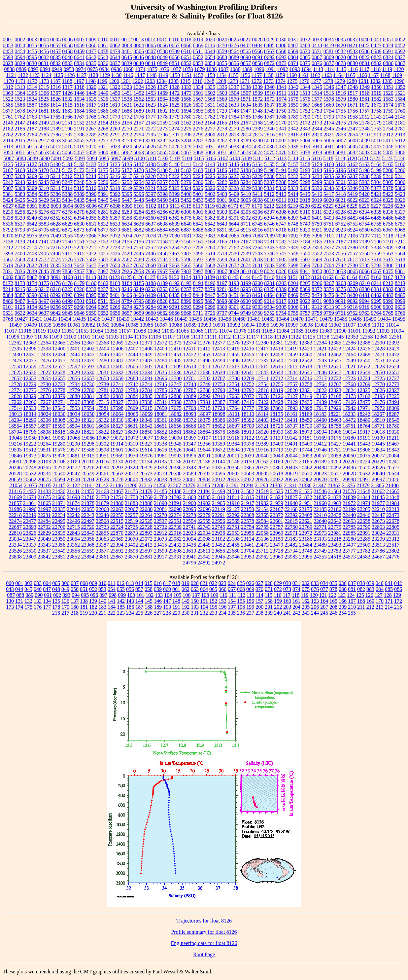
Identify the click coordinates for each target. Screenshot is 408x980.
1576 (305, 99)
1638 (281, 105)
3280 (139, 141)
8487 (20, 301)
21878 (88, 503)
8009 (234, 271)
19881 (73, 456)
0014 (151, 39)
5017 (55, 146)
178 (56, 607)
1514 (317, 93)
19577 (73, 450)
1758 (376, 111)
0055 (32, 45)
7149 (55, 242)
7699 (305, 265)
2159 (162, 123)
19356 (204, 444)
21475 (131, 491)
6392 (246, 218)
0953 (69, 69)
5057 (79, 152)
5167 (8, 170)
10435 (79, 319)
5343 (329, 188)
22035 (59, 509)
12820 (291, 390)
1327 (162, 87)
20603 (248, 473)
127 (379, 595)
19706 (248, 450)
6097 (103, 206)
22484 (44, 521)
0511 (198, 51)
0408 (305, 45)
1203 (150, 81)
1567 (198, 99)
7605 (281, 259)
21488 (175, 491)
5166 (400, 164)
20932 (277, 479)
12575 (59, 366)
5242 (8, 182)
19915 (88, 456)
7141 (44, 242)
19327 (146, 444)
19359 (219, 444)
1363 (8, 93)
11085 (297, 331)
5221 (162, 176)
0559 (222, 51)
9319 (364, 307)
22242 (73, 515)
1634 (246, 105)
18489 (364, 420)
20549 (88, 473)
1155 (233, 75)
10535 (45, 325)
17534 (44, 408)
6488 (400, 218)
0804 (293, 57)
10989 (190, 325)
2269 (115, 129)
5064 (151, 152)
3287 (222, 141)
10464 (283, 319)
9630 (400, 307)
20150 (247, 462)
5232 (293, 176)
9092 (353, 301)
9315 (341, 307)
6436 (341, 218)
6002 (234, 200)
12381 (277, 343)
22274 (175, 515)
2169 (269, 123)
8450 (222, 295)
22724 (117, 527)
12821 (306, 390)
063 (195, 589)
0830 (32, 63)
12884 (131, 396)
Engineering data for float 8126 (204, 943)
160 (287, 601)
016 (158, 583)
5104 (187, 158)
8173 (20, 283)
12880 (73, 396)
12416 (248, 349)
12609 (175, 366)
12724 (364, 378)
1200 (114, 81)
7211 (400, 242)
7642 (79, 265)
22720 (88, 527)
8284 (234, 289)
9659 (139, 313)
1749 (269, 111)
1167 (374, 75)
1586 (20, 105)
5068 (198, 152)
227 (158, 613)
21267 (174, 485)
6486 (388, 218)
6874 (91, 230)
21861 (30, 503)
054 (112, 589)
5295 (293, 182)
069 (250, 589)
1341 (281, 87)
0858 (257, 63)
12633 (131, 372)
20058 (335, 456)
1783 (222, 117)
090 (39, 595)
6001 (222, 200)
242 (296, 613)
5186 (222, 170)
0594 (20, 57)
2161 (174, 123)
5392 (115, 194)
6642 (210, 224)
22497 (88, 521)
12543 (320, 361)
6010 (269, 200)
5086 (400, 152)
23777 (349, 551)
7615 (388, 259)
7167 (246, 242)
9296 (210, 307)
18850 (146, 432)
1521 (400, 93)
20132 (131, 462)
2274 (174, 129)
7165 (222, 242)
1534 (79, 99)
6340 (32, 218)
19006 (335, 432)
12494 (219, 361)
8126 (138, 277)
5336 (317, 188)
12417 (262, 349)
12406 (117, 349)
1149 (163, 75)
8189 (162, 283)
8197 (222, 283)
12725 (378, 378)
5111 (258, 158)
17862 (277, 408)
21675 (44, 497)
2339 (257, 129)
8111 (79, 277)
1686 (103, 111)
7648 (103, 265)
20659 (15, 479)
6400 (305, 218)
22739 (175, 527)
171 (389, 601)
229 (176, 613)
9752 (269, 313)
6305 (246, 212)
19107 (204, 438)
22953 (233, 533)
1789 (293, 117)
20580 (175, 473)
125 (360, 595)
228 (167, 613)
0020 (210, 39)
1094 (306, 69)
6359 (139, 218)
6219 (293, 206)
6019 (317, 200)
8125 (126, 277)
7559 (376, 254)
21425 (30, 491)
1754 (329, 111)
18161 (291, 414)
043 (10, 589)
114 (259, 595)
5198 (364, 170)
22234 (59, 515)
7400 (20, 254)
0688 (222, 57)
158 (269, 601)
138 (84, 601)
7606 (293, 259)
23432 (175, 545)
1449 (103, 93)
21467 (117, 491)
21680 (59, 497)
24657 (378, 557)
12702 (204, 378)
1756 (353, 111)
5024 (127, 146)
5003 (293, 141)
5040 (317, 146)
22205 (364, 509)
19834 (378, 450)
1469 (162, 93)
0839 (127, 63)
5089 (33, 158)
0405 (269, 45)
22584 (262, 521)
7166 (234, 242)
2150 (55, 123)
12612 (219, 366)
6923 (341, 230)
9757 (305, 313)
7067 (103, 236)
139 (93, 601)
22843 (73, 533)
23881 (146, 557)
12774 (15, 390)
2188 (44, 129)
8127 (150, 277)
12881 (88, 396)
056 (130, 589)
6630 (79, 224)
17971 (364, 408)
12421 (320, 349)
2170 (281, 123)
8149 (281, 277)
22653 (349, 521)
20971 (335, 479)
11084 (283, 331)
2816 (269, 135)
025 (241, 583)
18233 (349, 414)
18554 (15, 426)
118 (296, 595)
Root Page (204, 954)
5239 (376, 176)
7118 (388, 236)
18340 (131, 420)
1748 (257, 111)
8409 (151, 295)
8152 (305, 277)
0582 (341, 51)
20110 (88, 462)
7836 (20, 271)
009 (93, 583)
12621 (349, 366)
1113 (318, 69)
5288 (281, 182)
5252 (127, 182)
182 (93, 607)
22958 (262, 533)
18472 (349, 420)
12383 (306, 343)
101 (140, 595)
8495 (32, 301)
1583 (388, 99)
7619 (8, 265)
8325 (269, 289)
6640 (186, 224)
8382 (388, 289)
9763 (364, 313)
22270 (160, 515)
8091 (56, 277)
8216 (32, 289)
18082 (175, 414)
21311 (290, 485)
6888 (198, 230)
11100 (70, 337)
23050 (59, 539)
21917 (248, 503)
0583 (353, 51)
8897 (210, 301)
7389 (388, 248)
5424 (8, 200)
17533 (30, 408)
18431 (291, 420)
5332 (281, 188)
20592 (204, 473)
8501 (79, 301)
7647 (91, 265)
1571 (246, 99)
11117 (253, 337)
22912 (160, 533)
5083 (364, 152)
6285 (151, 212)
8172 (8, 283)
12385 (335, 343)
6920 (305, 230)
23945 (219, 557)
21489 (189, 491)
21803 (189, 497)
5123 (387, 158)
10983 (103, 325)
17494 (393, 402)
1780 (186, 117)
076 (315, 589)
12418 (277, 349)
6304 (234, 212)
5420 (364, 194)
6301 (198, 212)
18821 (88, 432)
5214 (91, 176)
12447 (117, 355)
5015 (32, 146)
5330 (257, 188)
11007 (349, 325)
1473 (186, 93)
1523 (20, 99)
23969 (277, 557)
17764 (233, 408)
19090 (175, 438)
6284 (139, 212)
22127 (233, 509)
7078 (151, 236)
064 (204, 589)
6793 (20, 230)
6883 (151, 230)
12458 (277, 355)
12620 (335, 366)
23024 (378, 533)
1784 (234, 117)
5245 (44, 182)
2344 (317, 129)
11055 (111, 331)
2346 (341, 129)
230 (186, 613)
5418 (341, 194)
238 (259, 613)
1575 (293, 99)
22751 (233, 527)
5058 (91, 152)
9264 (91, 307)
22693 (30, 527)
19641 (189, 450)
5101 (152, 158)
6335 (376, 212)
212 (370, 607)
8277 (198, 289)
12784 (146, 390)
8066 (364, 271)
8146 (269, 277)
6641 (198, 224)
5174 (91, 170)
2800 (210, 135)
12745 (160, 384)
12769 (364, 384)
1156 (245, 75)
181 (84, 607)
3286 (210, 141)
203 (287, 607)
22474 (15, 521)
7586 (115, 259)
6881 (127, 230)
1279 (340, 81)
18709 (248, 426)
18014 (30, 414)
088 (20, 595)
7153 (103, 242)
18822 (102, 432)
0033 (317, 39)
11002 (321, 325)
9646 (79, 313)
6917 (269, 230)
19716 (262, 450)
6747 (281, 224)
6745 (257, 224)
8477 (341, 295)
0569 (293, 51)
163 (315, 601)
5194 (317, 170)
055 (121, 589)
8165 (364, 277)
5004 (305, 141)
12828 (15, 396)
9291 (174, 307)
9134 (32, 307)
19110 (219, 438)
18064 (117, 414)
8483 (388, 295)
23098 (204, 539)
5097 (116, 158)
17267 (44, 402)
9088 (329, 301)
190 (167, 607)
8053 (341, 271)
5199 (376, 170)
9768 (8, 319)
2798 (186, 135)
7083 (210, 236)
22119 (218, 509)
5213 (79, 176)
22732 (160, 527)
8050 (317, 271)
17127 (291, 396)
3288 (234, 141)
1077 (176, 69)
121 (323, 595)
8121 (103, 277)
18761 (349, 426)
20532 (30, 473)
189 (158, 607)
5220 (151, 176)
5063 (139, 152)
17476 (378, 402)
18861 (175, 432)
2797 (174, 135)
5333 (293, 188)
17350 (175, 402)
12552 (393, 361)
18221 (334, 414)
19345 (175, 444)
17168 (335, 396)
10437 (108, 319)
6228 (388, 206)
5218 (139, 176)
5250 (103, 182)
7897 (103, 271)
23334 (15, 545)
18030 (59, 414)
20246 (15, 468)
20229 (378, 462)
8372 (317, 289)
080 (343, 589)
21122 (73, 485)
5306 (400, 182)
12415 (233, 349)
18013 (16, 414)
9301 (234, 307)
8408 (139, 295)
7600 (234, 259)
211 (361, 607)
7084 (222, 236)
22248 (102, 515)
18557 (30, 426)
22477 (30, 521)
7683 (269, 265)
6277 (55, 212)
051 (84, 589)
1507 (246, 93)
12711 (262, 378)
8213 (400, 283)
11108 (183, 337)
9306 (293, 307)
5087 (9, 158)
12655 (59, 378)
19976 (146, 456)
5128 (44, 164)
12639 (219, 372)
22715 (73, 527)
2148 (32, 123)
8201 (269, 283)
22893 (146, 533)
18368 (175, 420)
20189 (320, 462)
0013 (139, 39)
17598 (117, 408)
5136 (127, 164)
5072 (234, 152)
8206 (317, 283)
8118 (91, 277)
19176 (335, 438)
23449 (204, 545)
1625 (174, 105)
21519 (262, 491)
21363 (334, 485)
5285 (257, 182)
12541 (291, 361)
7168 (257, 242)
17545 (59, 408)
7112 (376, 236)
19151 (306, 438)
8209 (353, 283)
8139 (210, 277)
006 (65, 583)
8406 (127, 295)
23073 (160, 539)
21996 (30, 509)
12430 (15, 355)
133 (38, 601)
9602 (388, 307)
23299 (378, 539)
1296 (399, 81)
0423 (376, 45)
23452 (219, 545)
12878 (44, 396)
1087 (223, 69)
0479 (115, 51)
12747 (175, 384)
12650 (378, 372)
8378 (353, 289)
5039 (305, 146)
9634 (32, 313)
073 (287, 589)
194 (204, 607)
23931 (175, 557)
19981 (160, 456)
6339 (20, 218)
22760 (291, 527)
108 (205, 595)
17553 (73, 408)
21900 (189, 503)
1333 (186, 87)
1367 (55, 93)
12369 (117, 343)
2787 (67, 135)
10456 (210, 319)
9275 (139, 307)
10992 (234, 325)
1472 (174, 93)
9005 (257, 301)
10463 (268, 319)
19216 (15, 444)
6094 (68, 206)
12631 (102, 372)
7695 (281, 265)
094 (76, 595)
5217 (127, 176)
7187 (341, 242)
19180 (349, 438)
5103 (175, 158)
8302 (257, 289)
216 (56, 613)
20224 (363, 462)
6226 (364, 206)
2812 (222, 135)
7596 (186, 259)
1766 (67, 117)
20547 (73, 473)
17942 (349, 408)
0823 (376, 57)
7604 (269, 259)
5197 (353, 170)
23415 (160, 545)
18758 (335, 426)
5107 (223, 158)
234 (222, 613)
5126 (20, 164)
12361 (395, 337)
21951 (306, 503)
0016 (174, 39)
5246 (55, 182)
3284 (186, 141)
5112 (270, 158)
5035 (257, 146)
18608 (102, 426)
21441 (73, 491)
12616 (277, 366)
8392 (55, 295)
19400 (277, 444)
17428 (277, 402)
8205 (305, 283)
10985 (132, 325)
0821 (353, 57)
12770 (378, 384)
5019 (79, 146)
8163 (340, 277)
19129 (262, 438)
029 (278, 583)
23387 (102, 545)
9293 (186, 307)
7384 (376, 248)
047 (47, 589)
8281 (222, 289)
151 (204, 601)
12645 (306, 372)
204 (296, 607)
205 (306, 607)
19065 (74, 438)
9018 (293, 301)
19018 (378, 432)
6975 (32, 236)
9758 (317, 313)
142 (121, 601)
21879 (102, 503)
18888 (233, 432)
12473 (15, 361)
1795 (341, 117)
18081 (161, 414)
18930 (277, 432)
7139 (20, 242)
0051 (388, 39)
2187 (32, 129)
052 (93, 589)
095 (85, 595)
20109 (74, 462)
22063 (117, 509)
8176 (55, 283)
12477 (59, 361)
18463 (335, 420)
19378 (248, 444)
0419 (329, 45)
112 (241, 595)
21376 (349, 485)
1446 (79, 93)
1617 (91, 105)
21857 (15, 503)
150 (195, 601)
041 (389, 583)
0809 (329, 57)
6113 (174, 206)
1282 (375, 81)
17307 (73, 402)
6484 (364, 218)
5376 (364, 188)
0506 (139, 51)
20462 (306, 468)
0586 (364, 51)
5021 (103, 146)
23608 (175, 551)
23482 (291, 545)
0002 (20, 39)
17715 (204, 408)
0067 (174, 45)
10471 (312, 319)
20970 (320, 479)
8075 (388, 271)
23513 (378, 545)
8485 (400, 295)
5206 (400, 170)
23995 (306, 557)
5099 (128, 158)
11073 (211, 331)
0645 (127, 57)
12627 (44, 372)
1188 (67, 81)
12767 (335, 384)
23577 (102, 551)
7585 (103, 259)
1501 (198, 93)
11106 (155, 337)
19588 (88, 450)
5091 (56, 158)
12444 (73, 355)
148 (176, 601)
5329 (246, 188)
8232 (91, 289)
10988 (176, 325)
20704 (88, 479)
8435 (174, 295)
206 (315, 607)
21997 (44, 509)
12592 (73, 366)
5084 (376, 152)
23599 (160, 551)
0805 (305, 57)
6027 (8, 206)
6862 (55, 230)
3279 (127, 141)
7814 (400, 265)
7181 (269, 242)
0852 (186, 63)
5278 (174, 182)
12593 (88, 366)
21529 (291, 491)
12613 (233, 366)
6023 (364, 200)
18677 (204, 426)
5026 (151, 146)
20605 (262, 473)
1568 (210, 99)
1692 (162, 111)
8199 (246, 283)
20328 (131, 468)
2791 (115, 135)
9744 (234, 313)
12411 (189, 349)
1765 (55, 117)
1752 (305, 111)
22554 (189, 521)
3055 (79, 141)
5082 (353, 152)
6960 (364, 230)
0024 (222, 39)
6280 (91, 212)
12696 (160, 378)
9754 (281, 313)
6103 (163, 206)
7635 (55, 265)
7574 (55, 259)
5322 (162, 188)
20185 (305, 462)
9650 (91, 313)
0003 (32, 39)
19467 (393, 444)
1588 (44, 105)
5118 (328, 158)
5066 (174, 152)
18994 (320, 432)
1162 (315, 75)
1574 (281, 99)
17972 (378, 408)
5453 (198, 200)
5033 (234, 146)
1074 (140, 69)
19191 (364, 438)
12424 (349, 349)
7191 (388, 242)
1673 (376, 105)
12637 (189, 372)
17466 (349, 402)
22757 (277, 527)
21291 (232, 485)
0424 (388, 45)
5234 (317, 176)
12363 (30, 343)
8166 (376, 277)
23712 (262, 551)
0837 (115, 63)
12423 (335, 349)
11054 (97, 331)
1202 (138, 81)
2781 (400, 129)
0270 (222, 45)
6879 (115, 230)
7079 (163, 236)
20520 (364, 468)
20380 (277, 468)
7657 (139, 265)
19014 (349, 432)
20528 (15, 473)
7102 (341, 236)
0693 (281, 57)
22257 (131, 515)
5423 (400, 194)
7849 (55, 271)
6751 (329, 224)
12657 (88, 378)
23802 (393, 551)
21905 (219, 503)
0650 (174, 57)
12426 (364, 349)
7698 (293, 265)
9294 (198, 307)
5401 (198, 194)
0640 (67, 57)
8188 (151, 283)
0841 (151, 63)
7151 (79, 242)
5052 (32, 152)
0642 (91, 57)
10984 (118, 325)
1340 (269, 87)
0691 (257, 57)
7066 (91, 236)
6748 (293, 224)
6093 (56, 206)
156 (250, 601)
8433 (162, 295)
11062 (154, 331)
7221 (91, 248)
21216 (145, 485)
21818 (262, 497)
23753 (335, 551)
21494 (204, 491)
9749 (246, 313)
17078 (262, 396)
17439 (320, 402)
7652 (127, 265)
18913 (248, 432)
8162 (328, 277)
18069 (146, 414)
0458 (67, 51)
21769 (146, 497)
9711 (198, 313)
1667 (305, 105)
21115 (59, 485)
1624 (162, 105)
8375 (341, 289)
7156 (139, 242)
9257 (67, 307)
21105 (45, 485)
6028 (20, 206)
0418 (317, 45)
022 (213, 583)
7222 (103, 248)
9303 (257, 307)
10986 (147, 325)
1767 (79, 117)
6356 (103, 218)
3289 (246, 141)
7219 (67, 248)
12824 (349, 390)
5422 (388, 194)
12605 (117, 366)
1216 (197, 81)
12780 (88, 390)
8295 (246, 289)
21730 (102, 497)
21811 (233, 497)
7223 (115, 248)
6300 (186, 212)
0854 (210, 63)
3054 (67, 141)
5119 (340, 158)
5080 (329, 152)
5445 (103, 200)
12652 (15, 378)
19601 (117, 450)
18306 (44, 420)
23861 (102, 557)
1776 (139, 117)
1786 (257, 117)
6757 (400, 224)
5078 (305, 152)
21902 (204, 503)
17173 (349, 396)
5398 (162, 194)
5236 (341, 176)
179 (65, 607)
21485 (160, 491)
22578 (248, 521)
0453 (8, 51)
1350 (376, 87)
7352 (305, 248)
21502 (248, 491)
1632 (222, 105)
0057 (55, 45)
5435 (79, 200)
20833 (160, 479)
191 (176, 607)
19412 (320, 444)
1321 (103, 87)
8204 (293, 283)
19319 (131, 444)
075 (306, 589)
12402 (88, 349)
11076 (240, 331)
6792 (8, 230)
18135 (276, 414)
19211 (393, 438)
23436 (189, 545)
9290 (162, 307)
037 (352, 583)
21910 (233, 503)
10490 (370, 319)
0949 (57, 69)
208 (333, 607)
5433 (55, 200)
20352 (204, 468)
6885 (174, 230)
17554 (88, 408)
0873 (281, 63)
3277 (103, 141)
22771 (320, 527)
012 (121, 583)
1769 (103, 117)
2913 (400, 135)
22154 (262, 509)
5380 (400, 188)
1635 (257, 105)
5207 (8, 176)
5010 (376, 141)
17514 (15, 408)
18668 (189, 426)
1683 (67, 111)
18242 (363, 414)
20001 (204, 456)
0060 (91, 45)
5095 (104, 158)
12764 (320, 384)
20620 (306, 473)
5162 (353, 164)
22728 (146, 527)
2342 (293, 129)
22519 (131, 521)
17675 (175, 408)
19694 (233, 450)
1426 (67, 93)
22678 (393, 521)
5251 (115, 182)
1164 (338, 75)
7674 (246, 265)
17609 (131, 408)
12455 (233, 355)
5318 (115, 188)
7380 (353, 248)
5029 (186, 146)
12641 (248, 372)
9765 (388, 313)
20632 (364, 473)
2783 (20, 135)
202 (278, 607)
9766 (400, 313)
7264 (257, 248)
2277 (210, 129)
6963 (376, 230)
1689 (139, 111)
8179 (79, 283)
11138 (323, 337)
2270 (127, 129)
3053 (55, 141)
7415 (79, 254)
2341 (281, 129)
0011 (115, 39)
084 (380, 589)
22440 (349, 515)
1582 (376, 99)
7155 (127, 242)
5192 (293, 170)
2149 (44, 123)
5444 (91, 200)
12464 (349, 355)
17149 (306, 396)
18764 (364, 426)
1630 (198, 105)
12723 (349, 378)
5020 (91, 146)
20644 (393, 473)
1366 (44, 93)
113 (250, 595)
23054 (73, 539)
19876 (59, 456)
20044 (291, 456)
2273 (162, 129)
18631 (131, 426)
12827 (393, 390)
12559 (30, 366)
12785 (160, 390)
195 (213, 607)
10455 (195, 319)
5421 (376, 194)
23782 (364, 551)
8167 (388, 277)
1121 (11, 75)
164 (324, 601)
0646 (139, 57)
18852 (160, 432)
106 (187, 595)
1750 (281, 111)
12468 (364, 355)
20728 (117, 479)
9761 (341, 313)
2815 (257, 135)
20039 (248, 456)
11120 (280, 337)
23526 (15, 551)
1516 (341, 93)
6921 (317, 230)
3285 (198, 141)
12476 (44, 361)
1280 (352, 81)
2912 (388, 135)
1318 (79, 87)
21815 (248, 497)
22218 (15, 515)
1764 (44, 117)
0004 (44, 39)
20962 (306, 479)
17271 (59, 402)
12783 (131, 390)
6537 (20, 224)
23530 (30, 551)
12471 (378, 355)
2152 (79, 123)
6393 (257, 218)
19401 (291, 444)
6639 (174, 224)
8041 (305, 271)
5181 (174, 170)
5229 (257, 176)
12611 (204, 366)
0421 (353, 45)
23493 (335, 545)
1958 (353, 117)
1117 (364, 69)
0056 (44, 45)
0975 (92, 69)
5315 (79, 188)
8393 (67, 295)
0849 (162, 63)
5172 (67, 170)
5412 (269, 194)
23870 (131, 557)
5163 (364, 164)
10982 (88, 325)
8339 (281, 289)
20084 (393, 456)
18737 (291, 426)
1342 (293, 87)
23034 (15, 539)
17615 (146, 408)
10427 (21, 319)
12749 (204, 384)
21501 (233, 491)
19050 (30, 438)
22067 (131, 509)
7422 (91, 254)
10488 (355, 319)
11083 (269, 331)
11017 (10, 331)
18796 (30, 432)
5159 (317, 164)
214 (389, 607)
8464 (269, 295)
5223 (186, 176)
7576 (67, 259)
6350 (44, 218)
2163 (198, 123)
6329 (353, 212)
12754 (262, 384)
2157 (139, 123)
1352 (400, 87)
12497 (248, 361)
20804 (131, 479)
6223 (328, 206)
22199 (349, 509)
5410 (246, 194)
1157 (257, 75)
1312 (8, 87)
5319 (127, 188)
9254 (44, 307)
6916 (257, 230)
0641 (79, 57)
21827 (291, 497)
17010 (219, 396)
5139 (162, 164)
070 (259, 589)
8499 (67, 301)
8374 (329, 289)
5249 (91, 182)
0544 (210, 51)
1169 (397, 75)
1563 (151, 99)
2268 (103, 129)
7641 (67, 265)
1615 (67, 105)
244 (315, 613)
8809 (151, 301)
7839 (32, 271)
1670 (341, 105)
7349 (293, 248)
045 (28, 589)
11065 (182, 331)
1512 (293, 93)
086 (398, 589)
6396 (281, 218)
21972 (349, 503)
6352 (55, 218)
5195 (329, 170)
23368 (88, 545)
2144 (388, 117)
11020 (54, 331)
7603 (257, 259)
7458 (162, 254)
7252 (151, 248)
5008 (353, 141)
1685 (91, 111)
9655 (115, 313)
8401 (115, 295)
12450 (160, 355)
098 (113, 595)
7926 (127, 271)
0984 (104, 69)
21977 (378, 503)
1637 (269, 105)
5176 (115, 170)
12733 (59, 384)
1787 (269, 117)
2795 (151, 135)
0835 (91, 63)
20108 (59, 462)
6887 (186, 230)
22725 (131, 527)
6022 (353, 200)
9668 (186, 313)
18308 (59, 420)
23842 (44, 557)
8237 (103, 289)
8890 (186, 301)
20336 (175, 468)
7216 (55, 248)
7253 (162, 248)
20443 (291, 468)
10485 (341, 319)
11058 (139, 331)
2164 (210, 123)
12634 (146, 372)
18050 (88, 414)
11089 (326, 331)
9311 (305, 307)
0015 (162, 39)
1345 (317, 87)
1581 (364, 99)
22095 (189, 509)
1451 (127, 93)
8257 (186, 289)
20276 (88, 468)
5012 (400, 141)
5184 (210, 170)
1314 (32, 87)
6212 (269, 206)
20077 (378, 456)
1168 (385, 75)
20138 (204, 462)
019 (186, 583)
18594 (73, 426)
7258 (198, 248)
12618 (306, 366)
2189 (55, 129)
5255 (151, 182)
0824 (388, 57)
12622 (364, 366)
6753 (353, 224)
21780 (160, 497)
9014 (269, 301)
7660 (151, 265)
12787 (189, 390)
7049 (56, 236)
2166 (234, 123)
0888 (9, 69)
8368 (293, 289)
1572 (257, 99)
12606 (131, 366)
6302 (210, 212)
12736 (88, 384)
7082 (198, 236)
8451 (234, 295)
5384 (32, 194)
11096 (13, 337)
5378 (388, 188)
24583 (364, 557)
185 (121, 607)
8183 (115, 283)
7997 (198, 271)
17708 (189, 408)
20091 (16, 462)
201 (269, 607)
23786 (378, 551)
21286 (218, 485)
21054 (16, 485)
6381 (198, 218)
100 (131, 595)
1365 (32, 93)
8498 (55, 301)
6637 (151, 224)
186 (130, 607)
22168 (291, 509)
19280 (59, 444)
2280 (246, 129)
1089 (247, 69)
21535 (306, 491)
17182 (364, 396)
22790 (364, 527)
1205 (173, 81)
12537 (262, 361)
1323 (127, 87)
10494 (384, 319)
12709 (248, 378)
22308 (248, 515)
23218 (335, 539)
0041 (376, 39)
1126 (69, 75)
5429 (44, 200)
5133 (91, 164)
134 (47, 601)
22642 (335, 521)
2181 (400, 123)
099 (122, 595)
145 (149, 601)
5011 (388, 141)
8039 (293, 271)
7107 (365, 236)
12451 (175, 355)
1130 (116, 75)
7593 (151, 259)
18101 (233, 414)
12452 (189, 355)
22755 (262, 527)
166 (343, 601)
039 (370, 583)
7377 (329, 248)
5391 (103, 194)
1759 (388, 111)
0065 (151, 45)
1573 (269, 99)
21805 (204, 497)
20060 (349, 456)
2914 (8, 141)
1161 (303, 75)
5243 (20, 182)
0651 (186, 57)
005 (56, 583)
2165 (222, 123)
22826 (30, 533)
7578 (79, 259)
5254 (139, 182)
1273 (268, 81)
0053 (8, 45)
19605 (131, 450)
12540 (277, 361)
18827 (117, 432)
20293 (117, 468)
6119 (209, 206)
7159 (174, 242)
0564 (234, 51)
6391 (234, 218)
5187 (234, 170)
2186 (20, 129)
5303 (364, 182)
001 (19, 583)
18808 (44, 432)
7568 (20, 259)
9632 (20, 313)
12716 (306, 378)
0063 (127, 45)
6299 (174, 212)
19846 (15, 456)
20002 (219, 456)
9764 (376, 313)
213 (380, 607)
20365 (248, 468)
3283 (174, 141)
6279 (79, 212)
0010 (103, 39)
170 (380, 601)
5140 (174, 164)
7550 (305, 254)
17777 (248, 408)
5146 (246, 164)
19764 (349, 450)
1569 (222, 99)
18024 (45, 414)
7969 (174, 271)
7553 (329, 254)
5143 (210, 164)
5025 (139, 146)
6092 (44, 206)
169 (370, 601)
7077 (139, 236)
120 (314, 595)
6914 (234, 230)
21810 (219, 497)
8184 (127, 283)
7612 (353, 259)
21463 (102, 491)
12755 (277, 384)
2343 (305, 129)
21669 (15, 497)
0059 (79, 45)
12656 (73, 378)
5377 (376, 188)
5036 (269, 146)
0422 (364, 45)
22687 (15, 527)
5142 (198, 164)
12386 (349, 343)
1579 (341, 99)
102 (150, 595)
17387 (219, 402)
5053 (44, 152)
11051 (68, 331)
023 (222, 583)
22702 (44, 527)
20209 (334, 462)
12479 (88, 361)
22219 (30, 515)
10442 (137, 319)
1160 (292, 75)
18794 (15, 432)
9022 (305, 301)
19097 (190, 438)
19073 (132, 438)
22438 (335, 515)
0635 (55, 57)
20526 (378, 468)
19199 (378, 438)
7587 (127, 259)
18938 (291, 432)
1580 (353, 99)
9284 (151, 307)
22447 (378, 515)
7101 (329, 236)
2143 (376, 117)
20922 (248, 479)
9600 (376, 307)
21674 (30, 497)
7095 (305, 236)
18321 (88, 420)
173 (10, 607)
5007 (341, 141)
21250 (160, 485)
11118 (266, 337)
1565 (174, 99)
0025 (234, 39)
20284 (102, 468)
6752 (341, 224)
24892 (204, 563)
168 (361, 601)
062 (186, 589)
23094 (189, 539)
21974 (364, 503)
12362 (15, 343)
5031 (210, 146)
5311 (55, 188)
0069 (198, 45)
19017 (364, 432)
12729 (30, 384)
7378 (341, 248)
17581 (102, 408)
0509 (174, 51)
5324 (186, 188)
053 (102, 589)
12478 (73, 361)
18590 (59, 426)
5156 (281, 164)
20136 (175, 462)
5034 (246, 146)
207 (324, 607)
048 (56, 589)
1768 (91, 117)
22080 (146, 509)
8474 (317, 295)
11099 (56, 337)
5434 (67, 200)
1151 (186, 75)
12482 (131, 361)
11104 (126, 337)
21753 (131, 497)
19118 (233, 438)
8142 (221, 277)
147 (167, 601)
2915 (20, 141)
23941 (189, 557)
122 (332, 595)
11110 (197, 337)
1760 (400, 111)
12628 (59, 372)
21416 (15, 491)
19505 (15, 450)
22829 (44, 533)
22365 (262, 515)
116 (277, 595)
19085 (161, 438)
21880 (117, 503)
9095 (376, 301)
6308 (281, 212)
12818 (262, 390)
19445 (378, 444)
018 (176, 583)
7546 (269, 254)
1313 (20, 87)
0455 (32, 51)
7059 (80, 236)
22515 (117, 521)
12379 (248, 343)
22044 (73, 509)
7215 (44, 248)
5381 (8, 194)
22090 (175, 509)
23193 (320, 539)
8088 (44, 277)
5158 (305, 164)
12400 (59, 349)
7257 (186, 248)
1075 (152, 69)
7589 (139, 259)
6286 (162, 212)
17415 (248, 402)
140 (102, 601)
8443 (186, 295)
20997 (378, 479)
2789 (91, 135)
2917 (44, 141)
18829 (131, 432)
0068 (186, 45)
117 (287, 595)
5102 (163, 158)
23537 (44, 551)
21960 (320, 503)
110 (223, 595)
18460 (320, 420)
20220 (349, 462)
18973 (306, 432)
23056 (88, 539)
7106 (353, 236)
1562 (139, 99)
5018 (67, 146)
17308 (88, 402)
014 (139, 583)
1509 (257, 93)
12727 (393, 378)
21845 (378, 497)
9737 (222, 313)
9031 (317, 301)
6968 (400, 230)
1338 (246, 87)
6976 (44, 236)
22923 (189, 533)
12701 (189, 378)
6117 (198, 206)
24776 (393, 557)
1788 (281, 117)
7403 (32, 254)
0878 (341, 63)
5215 (103, 176)
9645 (67, 313)
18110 (248, 414)
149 (186, 601)
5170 (44, 170)
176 (38, 607)
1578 (329, 99)
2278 (222, 129)
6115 (186, 206)
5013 (8, 146)
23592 (117, 551)
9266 (115, 307)
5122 (375, 158)
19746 (320, 450)
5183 (198, 170)
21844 (364, 497)
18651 (160, 426)
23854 (88, 557)
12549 (349, 361)
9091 (341, 301)
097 (103, 595)
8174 (32, 283)
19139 (277, 438)
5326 (210, 188)
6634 (127, 224)
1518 (364, 93)
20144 (218, 462)
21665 (393, 491)
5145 (234, 164)
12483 (146, 361)
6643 (222, 224)
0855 (222, 63)
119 (305, 595)
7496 (198, 254)
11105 (140, 337)
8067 (376, 271)
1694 (186, 111)
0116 (210, 45)
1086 (211, 69)
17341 (160, 402)
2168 (257, 123)
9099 (400, 301)
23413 (146, 545)
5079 (317, 152)
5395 (127, 194)
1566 (186, 99)
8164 (352, 277)
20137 (189, 462)
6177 (245, 206)
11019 (39, 331)
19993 (175, 456)
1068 (128, 69)
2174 (329, 123)
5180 (162, 170)
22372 (277, 515)
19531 (44, 450)
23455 (233, 545)
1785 (246, 117)
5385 (44, 194)
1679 (32, 111)
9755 (293, 313)
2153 (91, 123)
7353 (317, 248)
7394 (400, 248)
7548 (293, 254)
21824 (277, 497)
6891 (222, 230)
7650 (115, 265)
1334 (198, 87)
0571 (317, 51)
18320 (73, 420)
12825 (364, 390)
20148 (233, 462)
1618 (103, 105)
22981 (335, 533)
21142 (102, 485)
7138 (8, 242)
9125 (20, 307)
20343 (189, 468)
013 (130, 583)
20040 (262, 456)
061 (176, 589)
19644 (204, 450)
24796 (189, 563)
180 (75, 607)
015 (149, 583)
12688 (131, 378)
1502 (210, 93)
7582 (91, 259)
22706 (59, 527)
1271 (245, 81)
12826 (378, 390)
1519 (376, 93)
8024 (269, 271)
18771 (378, 426)
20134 (146, 462)
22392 (291, 515)
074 (296, 589)
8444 (198, 295)
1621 (127, 105)
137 (75, 601)
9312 (317, 307)
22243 (88, 515)
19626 (175, 450)
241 (287, 613)
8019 (257, 271)
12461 (320, 355)
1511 (281, 93)
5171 (55, 170)
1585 (8, 105)
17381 (204, 402)
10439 (123, 319)
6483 (353, 218)
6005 (246, 200)
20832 (146, 479)
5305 (388, 182)
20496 (349, 468)
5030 (198, 146)
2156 (127, 123)
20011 (233, 456)
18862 (189, 432)
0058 (67, 45)
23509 (364, 545)
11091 (354, 331)
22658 (364, 521)
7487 (186, 254)
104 (168, 595)
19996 (189, 456)
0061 (103, 45)
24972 (219, 563)
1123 (34, 75)
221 (102, 613)
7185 (317, 242)
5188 (246, 170)
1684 (79, 111)
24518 (335, 557)
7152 (91, 242)
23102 (219, 539)
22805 (393, 527)
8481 (364, 295)
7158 (162, 242)
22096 (204, 509)
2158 (151, 123)
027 (259, 583)
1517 (353, 93)
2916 (32, 141)
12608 (160, 366)
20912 (219, 479)
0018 (186, 39)
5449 (151, 200)
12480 (102, 361)
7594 (162, 259)
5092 (68, 158)
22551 (175, 521)
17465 (335, 402)
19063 (59, 438)
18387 (233, 420)
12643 (277, 372)
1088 (235, 69)
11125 (309, 337)
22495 (59, 521)
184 (112, 607)
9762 (353, 313)
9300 (222, 307)
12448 (131, 355)
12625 (15, 372)
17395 (233, 402)
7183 (293, 242)
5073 (246, 152)
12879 (59, 396)
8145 (257, 277)
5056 (67, 152)
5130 (55, 164)
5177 (127, 170)
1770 (115, 117)
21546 (320, 491)
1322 (115, 87)
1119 (387, 69)
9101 (8, 307)
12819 (277, 390)
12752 (248, 384)
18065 (132, 414)
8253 (162, 289)
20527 (393, 468)
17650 (160, 408)
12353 (352, 337)
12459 (291, 355)
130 (10, 601)
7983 (186, 271)
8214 (8, 289)
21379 (363, 485)
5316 (91, 188)
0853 (198, 63)
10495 (399, 319)
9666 (174, 313)
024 (232, 583)
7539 (246, 254)
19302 (102, 444)
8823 (174, 301)
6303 (222, 212)
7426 (115, 254)
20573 (146, 473)
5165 (388, 164)
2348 (364, 129)
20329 (146, 468)
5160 (329, 164)
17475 (364, 402)
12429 (393, 349)
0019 (198, 39)
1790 (305, 117)
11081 (254, 331)
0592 (400, 51)
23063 (102, 539)
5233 (305, 176)
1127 (81, 75)
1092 (283, 69)
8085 (20, 277)
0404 (257, 45)
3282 (162, 141)
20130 (117, 462)
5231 (281, 176)
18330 (117, 420)
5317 (103, 188)
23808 (15, 557)
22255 (117, 515)
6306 (257, 212)
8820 (162, 301)
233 (213, 613)
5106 (211, 158)
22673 (378, 521)
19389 (262, 444)
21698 (73, 497)
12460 (306, 355)
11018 (25, 331)
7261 (222, 248)
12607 (146, 366)
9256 (55, 307)
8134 (186, 277)
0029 (269, 39)
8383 (400, 289)
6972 (20, 236)
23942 (204, 557)
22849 (88, 533)
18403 (262, 420)
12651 (393, 372)
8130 (174, 277)
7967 (162, 271)
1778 (162, 117)
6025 (388, 200)
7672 (234, 265)
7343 (269, 248)
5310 (44, 188)
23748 (306, 551)
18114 (262, 414)
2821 (329, 135)
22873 (131, 533)
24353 (320, 557)
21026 (393, 479)
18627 (117, 426)
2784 (32, 135)
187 (139, 607)
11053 (82, 331)
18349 (146, 420)
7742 (341, 265)
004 (47, 583)
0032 (305, 39)
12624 (393, 366)
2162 (186, 123)
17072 (248, 396)
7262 (234, 248)
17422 (262, 402)
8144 (245, 277)
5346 (353, 188)
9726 (210, 313)
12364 (44, 343)
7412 (67, 254)
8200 (257, 283)
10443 (152, 319)
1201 (126, 81)
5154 (257, 164)
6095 (80, 206)
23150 (277, 539)
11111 (211, 337)
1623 (151, 105)
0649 (162, 57)
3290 (257, 141)
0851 (174, 63)
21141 (88, 485)
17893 (291, 408)
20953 (291, 479)
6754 (364, 224)
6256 (20, 212)
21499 (219, 491)
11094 (397, 331)
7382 (364, 248)
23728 (277, 551)
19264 (44, 444)
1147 (140, 75)
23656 (219, 551)
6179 (257, 206)
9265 (103, 307)
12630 (88, 372)
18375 (204, 420)
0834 (79, 63)
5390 (91, 194)
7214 (32, 248)
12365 (59, 343)
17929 (335, 408)
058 (149, 589)
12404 (102, 349)
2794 (139, 135)
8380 (364, 289)
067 (232, 589)
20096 (30, 462)
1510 (269, 93)
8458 (246, 295)
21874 (73, 503)
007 (75, 583)
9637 (44, 313)
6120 (221, 206)
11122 (295, 337)
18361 (160, 420)
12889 (189, 396)
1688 (127, 111)
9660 (151, 313)
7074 (127, 236)
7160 (186, 242)
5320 (139, 188)
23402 (131, 545)
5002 (281, 141)
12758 (306, 384)
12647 (335, 372)
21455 (88, 491)
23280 (349, 539)
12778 (59, 390)
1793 (329, 117)
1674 (388, 105)
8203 (281, 283)
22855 (102, 533)
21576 (349, 491)
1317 (67, 87)
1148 (151, 75)
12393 (393, 343)
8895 (198, 301)
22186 (335, 509)
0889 (21, 69)
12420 (306, 349)
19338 (160, 444)
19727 (291, 450)
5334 (305, 188)
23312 (393, 539)
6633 (115, 224)
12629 (73, 372)
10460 (239, 319)
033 (315, 583)
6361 (162, 218)
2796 (162, 135)
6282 (115, 212)
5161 (341, 164)
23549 (59, 551)
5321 (151, 188)
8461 (257, 295)
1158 (268, 75)
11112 (224, 337)
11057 (125, 331)
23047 (30, 539)
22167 (277, 509)
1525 (44, 99)
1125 (58, 75)
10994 (248, 325)
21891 (175, 503)
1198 (91, 81)
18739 (306, 426)
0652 (198, 57)
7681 (257, 265)
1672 (364, 105)
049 (65, 589)
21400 (392, 485)
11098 (41, 337)
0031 (293, 39)
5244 (32, 182)
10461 (254, 319)
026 (250, 583)
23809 (30, 557)
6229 (400, 206)
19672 (219, 450)
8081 (400, 271)
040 (380, 583)
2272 (151, 129)
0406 (281, 45)
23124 (248, 539)
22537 (160, 521)
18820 (73, 432)
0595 (32, 57)
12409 (160, 349)
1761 (8, 117)
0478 (103, 51)
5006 (329, 141)
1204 (161, 81)
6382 (210, 218)
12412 (204, 349)
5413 (281, 194)
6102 (151, 206)
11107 (169, 337)
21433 (44, 491)
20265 (44, 468)
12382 (291, 343)
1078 (187, 69)
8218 (55, 289)
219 (84, 613)
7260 (210, 248)
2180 (388, 123)
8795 (139, 301)
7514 (210, 254)
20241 (392, 462)
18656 (175, 426)
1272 (256, 81)
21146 (116, 485)
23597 (146, 551)
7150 (67, 242)
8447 (210, 295)
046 (38, 589)
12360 (381, 337)
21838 (335, 497)
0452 (400, 45)
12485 (175, 361)
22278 (189, 515)
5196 (341, 170)
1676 (400, 105)
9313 (329, 307)
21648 (364, 491)
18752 (320, 426)
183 (102, 607)
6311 (317, 212)
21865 (44, 503)
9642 (55, 313)
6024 (376, 200)
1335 (210, 87)
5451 (174, 200)
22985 (349, 533)
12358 (366, 337)
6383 (222, 218)
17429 (291, 402)
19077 (146, 438)
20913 (233, 479)
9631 (8, 313)
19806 (364, 450)
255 (352, 613)
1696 (210, 111)
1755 (341, 111)
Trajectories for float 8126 (204, 921)
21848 (393, 497)
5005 (317, 141)
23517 (393, 545)
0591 (388, 51)
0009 (91, 39)
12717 (320, 378)
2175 (341, 123)
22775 (335, 527)
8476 (329, 295)
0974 (81, 69)
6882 (139, 230)
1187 (55, 81)
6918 (281, 230)
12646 (320, 372)
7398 (8, 254)
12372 (160, 343)
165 (333, 601)
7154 (115, 242)
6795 (44, 230)
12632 (117, 372)
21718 (88, 497)
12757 (291, 384)
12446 (102, 355)
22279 (204, 515)
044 (19, 589)
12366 (73, 343)
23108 (233, 539)
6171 (233, 206)
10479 (326, 319)
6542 (32, 224)
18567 (44, 426)
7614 (376, 259)
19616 (160, 450)
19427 (335, 444)
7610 (329, 259)
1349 (364, 87)
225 (139, 613)
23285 (364, 539)
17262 (15, 402)
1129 (104, 75)
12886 (160, 396)
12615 (262, 366)
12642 (262, 372)
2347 (353, 129)
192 (186, 607)
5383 (20, 194)
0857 (246, 63)
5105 (199, 158)
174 (19, 607)
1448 (91, 93)
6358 (127, 218)
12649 (364, 372)
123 (342, 595)
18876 (219, 432)
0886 (388, 63)
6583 (44, 224)
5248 (79, 182)
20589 (189, 473)
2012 (364, 117)
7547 (281, 254)
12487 (189, 361)
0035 (341, 39)
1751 (293, 111)
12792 (248, 390)
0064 (139, 45)
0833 (67, 63)
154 (232, 601)
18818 (59, 432)
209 (343, 607)
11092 (369, 331)
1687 (115, 111)
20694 (59, 479)
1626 (186, 105)
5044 (341, 146)
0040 (364, 39)
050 (75, 589)
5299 (317, 182)
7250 (127, 248)
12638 (204, 372)
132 (28, 601)
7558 (364, 254)
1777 (151, 117)
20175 (291, 462)
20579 (160, 473)
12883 (117, 396)
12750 (219, 384)
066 (222, 589)
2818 (293, 135)
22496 (73, 521)
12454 (219, 355)
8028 (281, 271)
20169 (276, 462)
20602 (233, 473)
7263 (246, 248)
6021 (341, 200)
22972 (306, 533)
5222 (174, 176)
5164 (376, 164)
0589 (376, 51)
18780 (393, 426)
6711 (245, 224)
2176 (353, 123)
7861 (91, 271)
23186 (306, 539)
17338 (146, 402)
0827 (400, 57)
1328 (174, 87)
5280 (198, 182)
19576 (59, 450)
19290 (73, 444)
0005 (55, 39)
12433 (44, 355)
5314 (67, 188)
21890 (160, 503)
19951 (102, 456)
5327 (222, 188)
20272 (73, 468)
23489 (320, 545)
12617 (291, 366)
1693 (174, 111)
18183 (320, 414)
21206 (131, 485)
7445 (139, 254)
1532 (67, 99)
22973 (320, 533)
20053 (306, 456)
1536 (103, 99)
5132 (79, 164)
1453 (151, 93)
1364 (20, 93)
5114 (293, 158)
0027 (246, 39)
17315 (102, 402)
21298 (261, 485)
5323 (174, 188)
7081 (187, 236)
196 (222, 607)
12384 (320, 343)
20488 (320, 468)
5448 (139, 200)
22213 (393, 509)
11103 (112, 337)
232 (204, 613)
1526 (55, 99)
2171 (293, 123)
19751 (335, 450)
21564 (335, 491)
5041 (329, 146)
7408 (55, 254)
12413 (219, 349)
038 (361, 583)
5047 (376, 146)
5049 (400, 146)
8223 (67, 289)
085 (389, 589)
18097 (204, 414)
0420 (341, 45)
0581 (329, 51)
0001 (8, 39)
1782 (210, 117)
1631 (210, 105)
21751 (117, 497)
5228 (246, 176)
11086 (311, 331)
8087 (32, 277)
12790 (219, 390)
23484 (306, 545)
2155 (115, 123)
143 (130, 601)
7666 (198, 265)
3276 (91, 141)
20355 (219, 468)
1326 (151, 87)
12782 (117, 390)
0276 (234, 45)
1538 (127, 99)
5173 (79, 170)
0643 (103, 57)
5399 (174, 194)
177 (47, 607)
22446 (364, 515)
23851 (59, 557)
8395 (91, 295)
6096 (91, 206)
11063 (168, 331)
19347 (189, 444)
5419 (353, 194)
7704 (329, 265)
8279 (210, 289)
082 (361, 589)
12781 (102, 390)
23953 (248, 557)
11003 (335, 325)
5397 (151, 194)
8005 (210, 271)
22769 (306, 527)
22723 (102, 527)
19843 (393, 450)
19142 (291, 438)
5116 (316, 158)
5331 (269, 188)
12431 (30, 355)
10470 (297, 319)
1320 (91, 87)
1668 (317, 105)
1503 (222, 93)
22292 (233, 515)
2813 (234, 135)
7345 (281, 248)
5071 (222, 152)
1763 (32, 117)
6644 (234, 224)
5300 (329, 182)
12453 (204, 355)
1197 (79, 81)
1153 (210, 75)
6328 (341, 212)
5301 (341, 182)
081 (352, 589)
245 (324, 613)
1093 (294, 69)
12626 (30, 372)
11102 (98, 337)
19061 (45, 438)
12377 (219, 343)
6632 (103, 224)
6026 (400, 200)
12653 (30, 378)
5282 (222, 182)
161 (296, 601)
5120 (352, 158)
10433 (50, 319)
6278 (67, 212)
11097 (27, 337)
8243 (115, 289)
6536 (8, 224)
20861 (189, 479)
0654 (210, 57)
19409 (306, 444)
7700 (317, 265)
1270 (233, 81)
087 (11, 595)
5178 (139, 170)
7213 (20, 248)
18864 (204, 432)
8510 (91, 301)
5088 (21, 158)
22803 (378, 527)
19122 (248, 438)
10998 (306, 325)
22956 (248, 533)
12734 (73, 384)
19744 (306, 450)
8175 (44, 283)
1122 (23, 75)
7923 (115, 271)
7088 (258, 236)
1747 (246, 111)
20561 (102, 473)
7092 (293, 236)
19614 (146, 450)
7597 (198, 259)
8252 (151, 289)
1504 (234, 93)
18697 (233, 426)
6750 (317, 224)
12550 (364, 361)
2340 (269, 129)
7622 (32, 265)
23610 (189, 551)
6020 (329, 200)
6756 (388, 224)
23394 (117, 545)
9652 (103, 313)
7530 (234, 254)
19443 (364, 444)
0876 (317, 63)
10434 (65, 319)
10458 (224, 319)
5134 (103, 164)
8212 (388, 283)
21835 (320, 497)
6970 (8, 236)
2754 (388, 129)
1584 (400, 99)
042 (398, 583)
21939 (277, 503)
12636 (175, 372)
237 (250, 613)
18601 (88, 426)
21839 (349, 497)
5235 (329, 176)
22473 (393, 515)
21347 (320, 485)
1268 (221, 81)
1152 (198, 75)
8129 (162, 277)
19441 (349, 444)
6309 (293, 212)
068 (241, 589)
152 (213, 601)
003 (38, 583)
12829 (30, 396)
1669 (329, 105)
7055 (68, 236)
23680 (233, 551)
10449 (181, 319)
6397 (293, 218)
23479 (277, 545)
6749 (305, 224)
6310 (305, 212)
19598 (102, 450)
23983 (291, 557)
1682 (55, 111)
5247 (67, 182)
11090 (340, 331)
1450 (115, 93)
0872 (269, 63)
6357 (115, 218)
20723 (102, 479)
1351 (388, 87)
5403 (222, 194)
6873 (79, 230)
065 (213, 589)
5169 (32, 170)
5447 (127, 200)
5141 (186, 164)
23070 (131, 539)
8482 (376, 295)
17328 (131, 402)
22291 (219, 515)
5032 (222, 146)
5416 (317, 194)
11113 (239, 337)
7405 (44, 254)
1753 (317, 111)
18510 (378, 420)
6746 (269, 224)
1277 (316, 81)
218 (75, 613)
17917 (320, 408)
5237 (353, 176)
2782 (8, 135)
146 (158, 601)
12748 (189, 384)
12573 (44, 366)
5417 (329, 194)
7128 (400, 236)
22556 (219, 521)
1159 (280, 75)
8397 (103, 295)
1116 (353, 69)
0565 (246, 51)
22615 (291, 521)
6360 (151, 218)
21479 (146, 491)
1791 (317, 117)
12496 (233, 361)
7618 (400, 259)
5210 (44, 176)
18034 (74, 414)
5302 (353, 182)
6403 (329, 218)
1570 (234, 99)
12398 (44, 349)
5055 (55, 152)
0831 (44, 63)
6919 (293, 230)
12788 (204, 390)
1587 (32, 105)
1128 (93, 75)
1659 (293, 105)
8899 (234, 301)
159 (278, 601)
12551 (378, 361)
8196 (210, 283)
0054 (20, 45)
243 (306, 613)
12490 (204, 361)
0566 (257, 51)
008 (84, 583)
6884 (162, 230)
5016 (44, 146)
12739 (102, 384)
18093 (190, 414)
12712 (277, 378)
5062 (127, 152)
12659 (117, 378)
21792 (175, 497)
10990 (205, 325)
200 (259, 607)
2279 (234, 129)
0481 (127, 51)
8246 (127, 289)
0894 (45, 69)
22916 (175, 533)
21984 (393, 503)
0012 (127, 39)
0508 (162, 51)
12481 (117, 361)
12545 (335, 361)
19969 (117, 456)
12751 (233, 384)
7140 (32, 242)
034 (324, 583)
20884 (204, 479)
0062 (115, 45)
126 (369, 595)
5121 (363, 158)
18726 (277, 426)
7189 (364, 242)
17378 (189, 402)
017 (167, 583)
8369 (305, 289)
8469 (293, 295)
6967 (388, 230)
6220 (305, 206)
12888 (175, 396)
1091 (271, 69)
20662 (30, 479)
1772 (127, 117)
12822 (320, 390)
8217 (44, 289)
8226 (79, 289)
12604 (102, 366)
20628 (349, 473)
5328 (234, 188)
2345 (329, 129)
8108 (68, 277)
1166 (362, 75)
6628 (55, 224)
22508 (102, 521)
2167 (246, 123)
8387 (20, 295)
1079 (199, 69)
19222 (30, 444)
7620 (20, 265)
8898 (222, 301)
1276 (304, 81)
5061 (115, 152)
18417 (277, 420)
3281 (151, 141)
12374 (189, 343)
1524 (32, 99)
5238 (364, 176)
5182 (186, 170)
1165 (350, 75)
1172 (32, 81)
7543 (257, 254)
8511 (103, 301)
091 (48, 595)
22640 (320, 521)
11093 (383, 331)
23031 (393, 533)
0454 (20, 51)
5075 (269, 152)
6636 (139, 224)
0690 (246, 57)
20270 (59, 468)
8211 (376, 283)
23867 (117, 557)
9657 (127, 313)
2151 (67, 123)
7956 (151, 271)
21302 (276, 485)
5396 (139, 194)
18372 (189, 420)
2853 (341, 135)
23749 (320, 551)
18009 (393, 408)
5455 (210, 200)
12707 (219, 378)
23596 (131, 551)
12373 (175, 343)
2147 (20, 123)
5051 (20, 152)
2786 (55, 135)
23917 (160, 557)
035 (333, 583)
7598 (210, 259)
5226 (222, 176)
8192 (174, 283)
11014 (392, 325)
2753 (376, 129)
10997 (292, 325)
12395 (15, 349)
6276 (44, 212)
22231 (44, 515)
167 (352, 601)
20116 (102, 462)
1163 (327, 75)
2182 (8, 129)
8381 (376, 289)
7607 (305, 259)
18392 (248, 420)
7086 (246, 236)
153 (222, 601)
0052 (400, 39)
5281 (210, 182)
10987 (161, 325)
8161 (317, 277)
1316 (55, 87)
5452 (186, 200)
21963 (335, 503)
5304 (376, 182)
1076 (164, 69)
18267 (378, 414)
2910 (364, 135)
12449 (146, 355)
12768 (349, 384)
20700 (73, 479)
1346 (329, 87)
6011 (281, 200)
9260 (79, 307)
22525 (146, 521)
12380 (262, 343)
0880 (353, 63)
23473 (262, 545)
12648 (349, 372)
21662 (378, 491)
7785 (364, 265)
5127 (32, 164)
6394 (269, 218)
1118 (376, 69)
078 (333, 589)
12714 (291, 378)
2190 (67, 129)
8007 (222, 271)
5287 (269, 182)
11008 (364, 325)
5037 (281, 146)
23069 (117, 539)
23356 (59, 545)
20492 (335, 468)
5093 (80, 158)
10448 (166, 319)
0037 (353, 39)
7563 (388, 254)
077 (324, 589)
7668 (210, 265)
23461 (248, 545)
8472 (305, 295)
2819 (305, 135)
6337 (400, 212)
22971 (291, 533)
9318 (353, 307)
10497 (16, 325)
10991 (219, 325)
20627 (335, 473)
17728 (219, 408)
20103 (45, 462)
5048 (388, 146)
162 (306, 601)
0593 (8, 57)
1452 (139, 93)
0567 (269, 51)
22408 (306, 515)
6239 (8, 212)
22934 (204, 533)
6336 (388, 212)
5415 (305, 194)
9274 (127, 307)
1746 (234, 111)
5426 (32, 200)
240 (278, 613)
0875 (305, 63)
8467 (281, 295)
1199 (102, 81)
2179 (376, 123)
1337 (234, 87)
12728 (15, 384)
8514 (115, 301)
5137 (139, 164)
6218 (281, 206)
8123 (115, 277)
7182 (281, 242)
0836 (103, 63)
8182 (103, 283)
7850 (67, 271)
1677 (8, 111)
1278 (328, 81)
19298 (88, 444)
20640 (378, 473)
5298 (305, 182)
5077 (293, 152)
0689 (234, 57)
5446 (115, 200)
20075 (364, 456)
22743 (204, 527)
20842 (175, 479)
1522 (8, 99)
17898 (306, 408)
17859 (262, 408)
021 (204, 583)
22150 (248, 509)
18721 (262, 426)
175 (28, 607)
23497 (349, 545)
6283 (127, 212)
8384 (8, 295)
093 (66, 595)
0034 (329, 39)
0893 (33, 69)
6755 (376, 224)
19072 (117, 438)
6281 (103, 212)
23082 (175, 539)
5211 (55, 176)
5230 (269, 176)
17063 (233, 396)
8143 (233, 277)
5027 (162, 146)
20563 (117, 473)
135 (56, 601)
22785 (349, 527)
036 (343, 583)
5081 (341, 152)
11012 (378, 325)
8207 (329, 283)
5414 (293, 194)
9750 (257, 313)
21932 (262, 503)
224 (130, 613)
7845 (44, 271)
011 (111, 583)
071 (269, 589)
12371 (146, 343)
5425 (20, 200)
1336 (222, 87)
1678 (20, 111)
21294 (247, 485)
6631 (91, 224)
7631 (44, 265)
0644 (115, 57)
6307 (269, 212)
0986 (116, 69)
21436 (59, 491)
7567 (8, 259)
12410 (175, 349)
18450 (306, 420)
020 (195, 583)
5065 (162, 152)
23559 (88, 551)
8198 (234, 283)
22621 (306, 521)
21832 (306, 497)
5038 (293, 146)
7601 (246, 259)
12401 (73, 349)
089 (29, 595)
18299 (30, 420)
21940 (291, 503)
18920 (262, 432)
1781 (198, 117)
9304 (269, 307)
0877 (329, 63)
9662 (162, 313)
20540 (59, 473)
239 (269, 613)
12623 (378, 366)
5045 (353, 146)
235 (232, 613)
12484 (160, 361)
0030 (281, 39)
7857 (79, 271)
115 (269, 595)
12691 (146, 378)
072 (278, 589)
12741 (117, 384)
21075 (30, 485)
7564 (400, 254)
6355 (91, 218)
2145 (400, 117)
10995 (263, 325)
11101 (84, 337)
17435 (306, 402)
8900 (246, 301)
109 (214, 595)
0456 (44, 51)
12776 (44, 390)
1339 (257, 87)
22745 (219, 527)
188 (149, 607)
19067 (103, 438)
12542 (306, 361)
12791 (233, 390)
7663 (174, 265)
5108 (235, 158)
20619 (291, 473)
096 (94, 595)
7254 (174, 248)
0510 (186, 51)
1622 (139, 105)
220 (93, 613)
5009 (364, 141)
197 (232, 607)
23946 (233, 557)
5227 (234, 176)
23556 (73, 551)
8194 (198, 283)
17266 (30, 402)
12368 (102, 343)
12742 (131, 384)
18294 (15, 420)
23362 (73, 545)
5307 (8, 188)
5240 (388, 176)
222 (112, 613)
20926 (262, 479)
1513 (305, 93)
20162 (262, 462)
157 (259, 601)
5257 (162, 182)
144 (139, 601)
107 (196, 595)
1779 (174, 117)
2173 (317, 123)
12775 (30, 390)
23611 (204, 551)
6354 (79, 218)
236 (241, 613)
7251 (139, 248)
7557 (353, 254)
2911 (376, 135)
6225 (352, 206)
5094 (92, 158)
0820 (341, 57)
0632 (44, 57)
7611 (340, 259)
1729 (222, 111)
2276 (198, 129)
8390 (32, 295)
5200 (388, 170)
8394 (79, 295)
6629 (67, 224)
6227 (376, 206)
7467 (174, 254)
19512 (30, 450)
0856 (234, 63)
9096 (388, 301)
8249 (139, 289)
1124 (46, 75)
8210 (364, 283)
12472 (393, 355)
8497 (44, 301)
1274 (280, 81)
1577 (317, 99)
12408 (146, 349)
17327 (117, 402)
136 (65, 601)
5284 (246, 182)
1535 (91, 99)
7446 (151, 254)
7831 (8, 271)
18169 (305, 414)
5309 (32, 188)
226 (149, 613)
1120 (399, 69)
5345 (341, 188)
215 (398, 607)
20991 (364, 479)
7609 (317, 259)
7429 (127, 254)
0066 (162, 45)
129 (397, 595)
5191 (281, 170)
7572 (44, 259)
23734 (291, 551)
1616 (79, 105)
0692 (269, 57)
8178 (67, 283)
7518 (222, 254)
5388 (67, 194)
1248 (209, 81)
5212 (67, 176)
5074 (257, 152)
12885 (146, 396)
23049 (44, 539)
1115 (341, 69)
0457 (55, 51)
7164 (210, 242)
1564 (162, 99)
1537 (115, 99)
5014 (20, 146)
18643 (146, 426)
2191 (79, 129)
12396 (30, 349)
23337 (30, 545)
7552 (317, 254)
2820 (317, 135)
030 (287, 583)
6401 (317, 218)
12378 (233, 343)
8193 (186, 283)
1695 (198, 111)
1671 (353, 105)
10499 (30, 325)
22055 (88, 509)
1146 (128, 75)
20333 (160, 468)
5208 (20, 176)
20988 (349, 479)
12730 (44, 384)
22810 (15, 533)
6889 (210, 230)
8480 (353, 295)
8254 (174, 289)
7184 (305, 242)
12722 (335, 378)
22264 (146, 515)
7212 (8, 248)
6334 (364, 212)
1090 (259, 69)
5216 (115, 176)
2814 (246, 135)
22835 (59, 533)
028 (269, 583)
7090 (282, 236)
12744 (146, 384)
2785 (44, 135)
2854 (353, 135)
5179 (151, 170)
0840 (139, 63)
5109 (247, 158)
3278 (115, 141)
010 (102, 583)
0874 (293, 63)
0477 (91, 51)
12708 (233, 378)
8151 (293, 277)
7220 (79, 248)
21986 (15, 509)
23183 (291, 539)
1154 (221, 75)
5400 (186, 194)
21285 (203, 485)
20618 (277, 473)
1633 (234, 105)
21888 (146, 503)
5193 (305, 170)
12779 (73, 390)
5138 (151, 164)
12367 (88, 343)
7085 (234, 236)
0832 (55, 63)
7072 (115, 236)
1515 (329, 93)
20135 (160, 462)
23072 (146, 539)
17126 (277, 396)
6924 (353, 230)
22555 (204, 521)
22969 (277, 533)
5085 (388, 152)
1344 (305, 87)
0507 (151, 51)
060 (167, 589)
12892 (204, 396)
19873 (30, 456)
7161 (198, 242)
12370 (131, 343)
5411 (257, 194)
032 (306, 583)
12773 (393, 384)
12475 (30, 361)
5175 (103, 170)
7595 (174, 259)
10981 (74, 325)
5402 (210, 194)
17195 (378, 396)
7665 (186, 265)
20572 (131, 473)
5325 (198, 188)
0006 (67, 39)
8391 (44, 295)
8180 (91, 283)
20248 (30, 468)
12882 (102, 396)
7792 (376, 265)
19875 (44, 456)
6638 (162, 224)
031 (296, 583)
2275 (186, 129)
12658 (102, 378)
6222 (317, 206)
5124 (399, 158)
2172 (305, 123)
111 (233, 595)
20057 (320, 456)
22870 (117, 533)
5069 (210, 152)
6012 (293, 200)
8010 (246, 271)
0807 (317, 57)
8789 (127, 301)
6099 (127, 206)
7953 (139, 271)
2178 (364, 123)
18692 (219, 426)
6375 (186, 218)
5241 (400, 176)
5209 (32, 176)
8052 (329, 271)
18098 (219, 414)
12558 (15, 366)
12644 (291, 372)
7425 (103, 254)
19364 (233, 444)
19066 (88, 438)
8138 (198, 277)
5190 (269, 170)
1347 (341, 87)
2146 (8, 123)
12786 (175, 390)
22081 (160, 509)
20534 (44, 473)
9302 (246, 307)
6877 (103, 230)
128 (388, 595)
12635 (160, 372)
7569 (32, 259)
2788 (79, 135)
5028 (174, 146)
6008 (257, 200)
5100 (140, 158)
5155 (269, 164)
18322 (102, 420)
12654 (44, 378)
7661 (162, 265)
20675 (44, 479)
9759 (329, 313)
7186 (329, 242)
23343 (44, 545)
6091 (32, 206)
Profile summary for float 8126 (204, 932)
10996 (277, 325)
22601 (277, 521)
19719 (277, 450)
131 (19, 601)
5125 (8, 164)
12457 (262, 355)
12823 (335, 390)
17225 (393, 396)
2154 (103, 123)
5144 (222, 164)
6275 (32, 212)
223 (121, 613)
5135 (115, 164)
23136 (262, 539)
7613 (364, 259)
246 (333, 613)
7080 (175, 236)
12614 (248, 366)
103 (159, 595)
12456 (248, 355)
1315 (44, 87)
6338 (8, 218)
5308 (20, 188)
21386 (378, 485)
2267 (91, 129)
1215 (185, 81)
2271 (139, 129)
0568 (281, 51)
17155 (320, 396)
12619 (320, 366)
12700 (175, 378)
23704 (248, 551)
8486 (8, 301)
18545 (393, 420)
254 (343, 613)
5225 (210, 176)
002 (28, 583)
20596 (219, 473)
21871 (59, 503)
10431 (36, 319)
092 (57, 595)
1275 (292, 81)
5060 (103, 152)
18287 (392, 414)
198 (241, 607)
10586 (59, 325)
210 (352, 607)
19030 (393, 432)
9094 (364, 301)
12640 (233, 372)
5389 (79, 194)
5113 (281, 158)
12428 (378, 349)
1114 (330, 69)
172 (398, 601)
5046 (364, 146)
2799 (198, 135)
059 (158, 589)
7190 (376, 242)
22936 (219, 533)
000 (10, 583)
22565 (233, 521)
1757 (364, 111)
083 (370, 589)
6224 (340, 206)
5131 (67, 164)
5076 (281, 152)
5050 (8, 152)
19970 (131, 456)
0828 (8, 63)
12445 (88, 355)
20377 (262, 468)
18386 (219, 420)
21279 (189, 485)
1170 (9, 81)
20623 (320, 473)
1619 (115, 105)
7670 (222, 265)
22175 (306, 509)
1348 (353, 87)
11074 (225, 331)
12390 (378, 343)
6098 (115, 206)
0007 (79, 39)
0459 (79, 51)
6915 (246, 230)
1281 (363, 81)
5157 (293, 164)
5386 (55, 194)
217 (65, 613)
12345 (337, 337)
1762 (20, 117)
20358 (233, 468)
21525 (277, 491)
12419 (291, 349)
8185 (139, 283)
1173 (44, 81)
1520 (388, 93)
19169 (320, 438)
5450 (162, 200)
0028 (257, 39)
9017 (281, 301)
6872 (67, 230)
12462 (335, 355)
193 (195, 607)
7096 (317, 236)
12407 (131, 349)
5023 (115, 146)
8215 (20, 289)
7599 (222, 259)
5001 (269, 141)
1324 (139, 87)
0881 (364, 63)
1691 (151, 111)
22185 (320, 509)
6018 (305, 200)
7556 (341, 254)
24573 (349, 557)
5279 (186, 182)
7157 (151, 242)
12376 (204, 343)
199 (250, 607)
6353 (67, 218)
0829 (20, 63)
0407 (293, 45)
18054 (103, 414)
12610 (189, 366)
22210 (378, 509)
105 (177, 595)
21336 (305, 485)
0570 (305, 51)
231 (195, 613)
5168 (20, 170)
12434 (59, 355)
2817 (281, 135)
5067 (186, 152)
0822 (364, 57)
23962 (262, 557)
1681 (44, 111)
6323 (329, 212)
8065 (353, 271)
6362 (174, 218)
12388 (364, 343)
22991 (364, 533)
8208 (341, 283)
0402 (246, 45)
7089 (270, 236)
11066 (197, 331)
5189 (257, 170)
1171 (20, 81)
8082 (8, 277)
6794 (32, 230)
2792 (127, 135)
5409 (234, 194)
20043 (277, 456)
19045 (16, 438)
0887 (400, 63)
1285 (387, 81)
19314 (117, 444)
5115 (305, 158)
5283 (234, 182)
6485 (376, 218)
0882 (376, 63)
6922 (329, 230)
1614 (55, 105)
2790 (103, 135)
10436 (94, 319)
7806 (388, 265)
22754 (248, 527)
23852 (73, 557)
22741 (189, 527)
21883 (131, 503)
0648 (151, 57)
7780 (353, 265)
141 (112, 601)
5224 (198, 176)
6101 (139, 206)
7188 (353, 242)
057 (139, 589)
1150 (175, 75)
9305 (281, 307)
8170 (400, 277)
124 (351, 595)
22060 (102, 509)
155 (241, 601)
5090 (45, 158)
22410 (320, 515)
